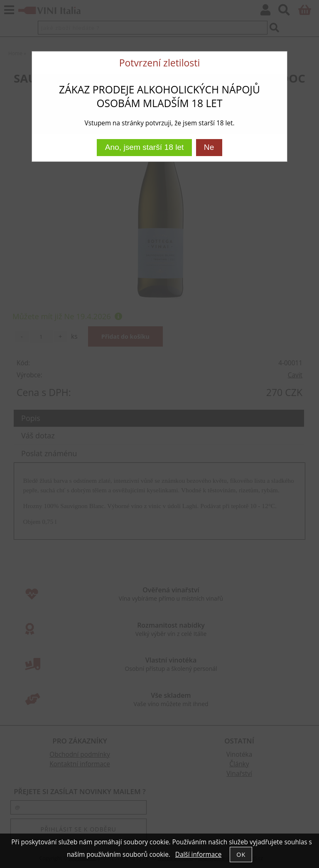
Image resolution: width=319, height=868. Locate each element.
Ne (209, 147)
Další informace (198, 855)
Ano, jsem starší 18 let (145, 147)
